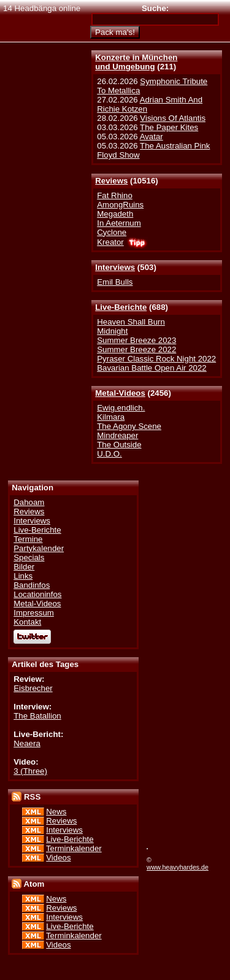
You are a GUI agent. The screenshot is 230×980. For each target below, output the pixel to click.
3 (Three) (30, 771)
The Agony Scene (129, 426)
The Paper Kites (169, 127)
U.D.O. (109, 454)
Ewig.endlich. (121, 408)
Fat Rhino (115, 195)
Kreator (110, 242)
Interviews (115, 267)
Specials (29, 558)
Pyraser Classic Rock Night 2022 (156, 359)
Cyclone (112, 232)
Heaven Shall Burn (131, 322)
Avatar (151, 137)
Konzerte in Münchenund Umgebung (136, 62)
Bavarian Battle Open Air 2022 (151, 368)
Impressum (34, 613)
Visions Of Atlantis (173, 118)
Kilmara (111, 417)
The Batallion (37, 716)
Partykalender (39, 548)
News (56, 812)
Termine (28, 539)
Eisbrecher (33, 688)
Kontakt (27, 622)
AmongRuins (120, 205)
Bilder (24, 567)
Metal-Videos (120, 393)
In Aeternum (119, 223)
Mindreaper (117, 435)
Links (23, 576)
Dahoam (29, 502)
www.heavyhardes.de (178, 867)
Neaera (27, 743)
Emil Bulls (115, 282)
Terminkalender (74, 848)
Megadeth (115, 214)
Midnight (112, 331)
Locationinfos (37, 594)
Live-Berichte (121, 307)
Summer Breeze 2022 (136, 349)
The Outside (119, 445)
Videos (58, 858)
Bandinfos (32, 585)
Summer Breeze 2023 (136, 340)
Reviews (111, 181)
